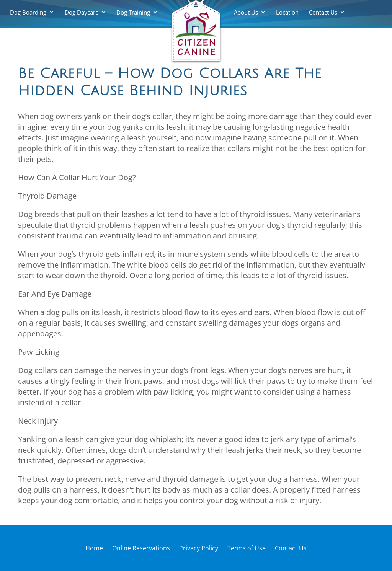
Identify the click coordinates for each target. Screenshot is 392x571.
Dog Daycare (82, 12)
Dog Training (133, 12)
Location (287, 12)
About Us (246, 12)
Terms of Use (247, 548)
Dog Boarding (28, 12)
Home (94, 548)
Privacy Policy (199, 548)
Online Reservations (141, 548)
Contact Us (323, 12)
